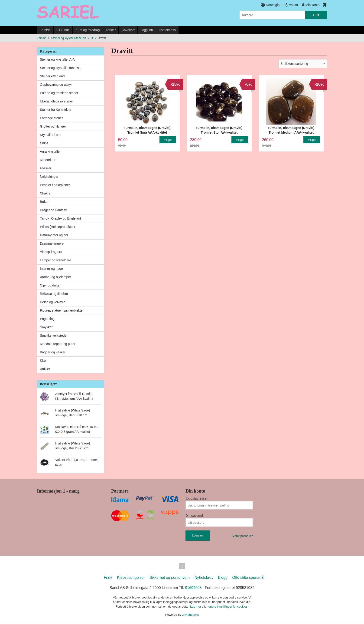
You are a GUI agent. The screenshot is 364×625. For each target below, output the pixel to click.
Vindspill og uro (51, 252)
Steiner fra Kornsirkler (56, 110)
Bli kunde (63, 30)
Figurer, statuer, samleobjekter (62, 310)
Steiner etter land (52, 76)
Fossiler (46, 168)
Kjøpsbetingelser (131, 578)
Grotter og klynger (53, 126)
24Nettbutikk (190, 616)
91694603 (193, 589)
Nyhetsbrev (204, 578)
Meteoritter (48, 160)
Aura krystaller (50, 151)
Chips (44, 143)
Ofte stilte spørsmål (248, 578)
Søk (316, 15)
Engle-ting (47, 319)
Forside (45, 30)
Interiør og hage (51, 269)
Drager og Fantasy (53, 210)
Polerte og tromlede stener (59, 93)
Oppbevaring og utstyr (56, 85)
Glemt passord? (242, 536)
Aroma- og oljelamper (55, 277)
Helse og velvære (53, 302)
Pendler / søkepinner (55, 185)
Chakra (45, 193)
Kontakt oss (167, 30)
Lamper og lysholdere (56, 260)
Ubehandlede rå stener (56, 101)
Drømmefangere (52, 243)
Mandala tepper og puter (58, 344)
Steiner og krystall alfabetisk (60, 68)
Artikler (111, 30)
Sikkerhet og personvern (170, 578)
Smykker (46, 327)
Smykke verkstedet (54, 336)
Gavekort (128, 30)
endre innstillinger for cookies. (228, 607)
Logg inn (147, 30)
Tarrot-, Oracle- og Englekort (60, 218)
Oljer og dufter (50, 285)
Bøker (44, 202)
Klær (43, 361)
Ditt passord (194, 516)
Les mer (196, 607)
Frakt (108, 578)
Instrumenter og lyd (54, 235)
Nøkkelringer (49, 177)
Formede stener (51, 118)
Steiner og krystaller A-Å (57, 59)
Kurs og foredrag (88, 30)
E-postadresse (196, 498)
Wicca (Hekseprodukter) (57, 227)
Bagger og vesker (53, 352)
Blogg (223, 578)
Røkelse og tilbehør (54, 294)
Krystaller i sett (51, 135)
